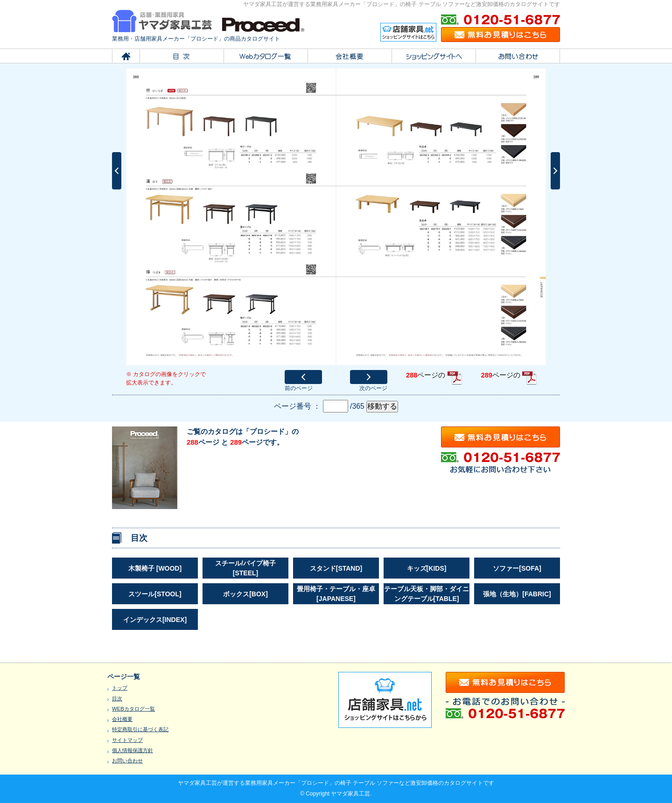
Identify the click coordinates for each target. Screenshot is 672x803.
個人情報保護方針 (133, 750)
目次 (117, 698)
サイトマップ (127, 740)
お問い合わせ (127, 761)
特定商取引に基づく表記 (140, 729)
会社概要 (122, 719)
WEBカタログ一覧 (133, 709)
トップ (120, 688)
